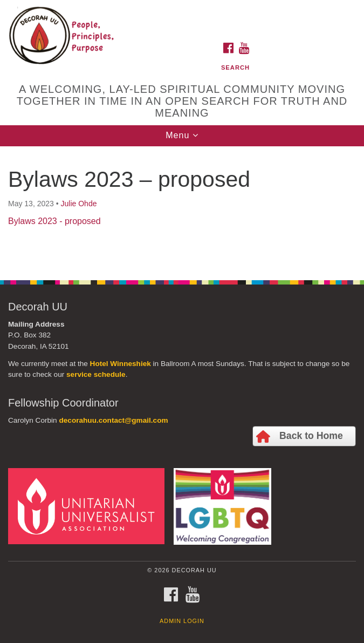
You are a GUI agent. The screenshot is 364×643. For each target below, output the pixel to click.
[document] (182, 207)
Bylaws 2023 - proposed (54, 221)
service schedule (96, 374)
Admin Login (182, 621)
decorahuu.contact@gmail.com (113, 420)
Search (235, 67)
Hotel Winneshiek (121, 364)
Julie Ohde (79, 204)
